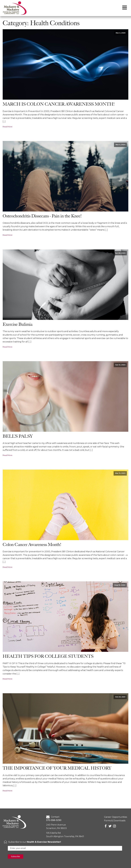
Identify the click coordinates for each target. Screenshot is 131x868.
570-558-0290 (54, 820)
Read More (8, 127)
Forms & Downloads (115, 821)
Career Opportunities (116, 817)
